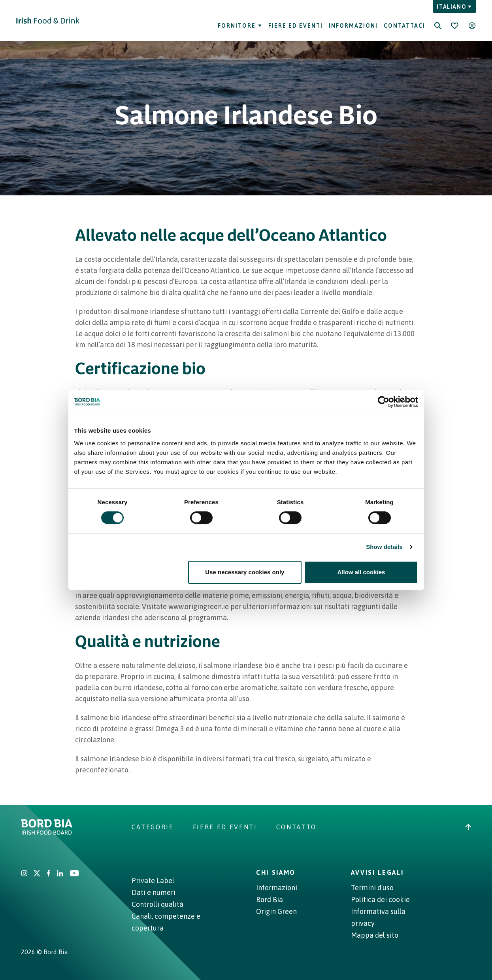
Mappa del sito (375, 935)
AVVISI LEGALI (377, 872)
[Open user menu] (472, 26)
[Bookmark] (454, 26)
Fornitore (240, 26)
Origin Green (276, 911)
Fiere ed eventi (296, 26)
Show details (384, 547)
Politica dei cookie (380, 900)
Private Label (153, 881)
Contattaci (404, 26)
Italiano (454, 7)
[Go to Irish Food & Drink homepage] (48, 21)
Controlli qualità (157, 904)
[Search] (438, 21)
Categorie (153, 827)
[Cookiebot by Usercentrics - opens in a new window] (384, 402)
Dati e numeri (154, 892)
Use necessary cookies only (245, 572)
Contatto (296, 827)
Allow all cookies (361, 572)
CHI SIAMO (276, 872)
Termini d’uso (372, 888)
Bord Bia (270, 900)
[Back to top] (468, 827)
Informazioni (353, 26)
